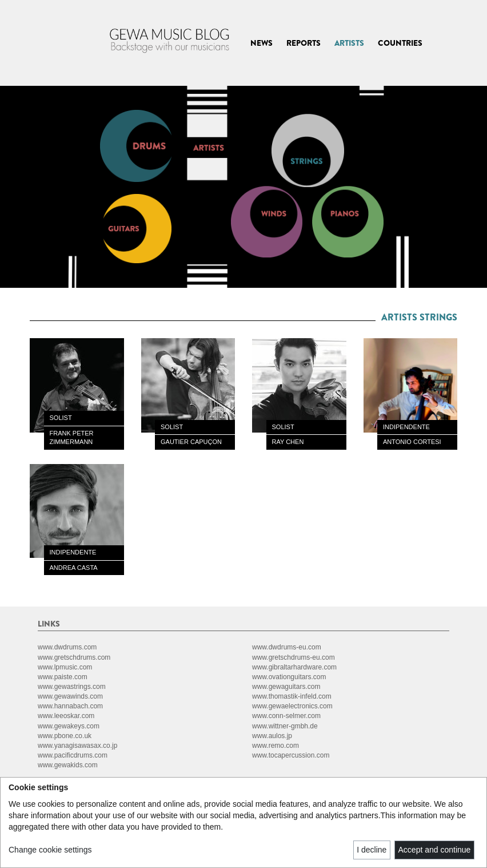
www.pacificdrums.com (73, 755)
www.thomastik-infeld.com (292, 696)
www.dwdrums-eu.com (287, 647)
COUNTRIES (400, 43)
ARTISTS (349, 43)
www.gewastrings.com (72, 687)
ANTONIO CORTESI (412, 442)
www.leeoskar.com (66, 716)
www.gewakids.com (68, 765)
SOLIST (61, 418)
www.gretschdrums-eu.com (294, 657)
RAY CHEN (288, 442)
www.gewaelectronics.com (292, 706)
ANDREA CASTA (74, 568)
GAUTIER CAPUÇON (191, 442)
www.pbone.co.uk (65, 736)
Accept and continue (435, 850)
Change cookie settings (50, 850)
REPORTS (304, 43)
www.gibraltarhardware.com (294, 667)
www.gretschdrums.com (74, 657)
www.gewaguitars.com (286, 687)
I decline (372, 850)
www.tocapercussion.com (291, 755)
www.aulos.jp (272, 736)
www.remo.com (276, 746)
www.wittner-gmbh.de (285, 726)
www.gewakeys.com (69, 726)
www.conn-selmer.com (286, 716)
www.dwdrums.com (67, 647)
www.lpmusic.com (65, 667)
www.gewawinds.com (70, 696)
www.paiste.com (63, 677)
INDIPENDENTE (406, 427)
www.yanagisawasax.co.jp (77, 746)
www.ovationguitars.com (289, 677)
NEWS (262, 43)
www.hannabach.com (70, 706)
